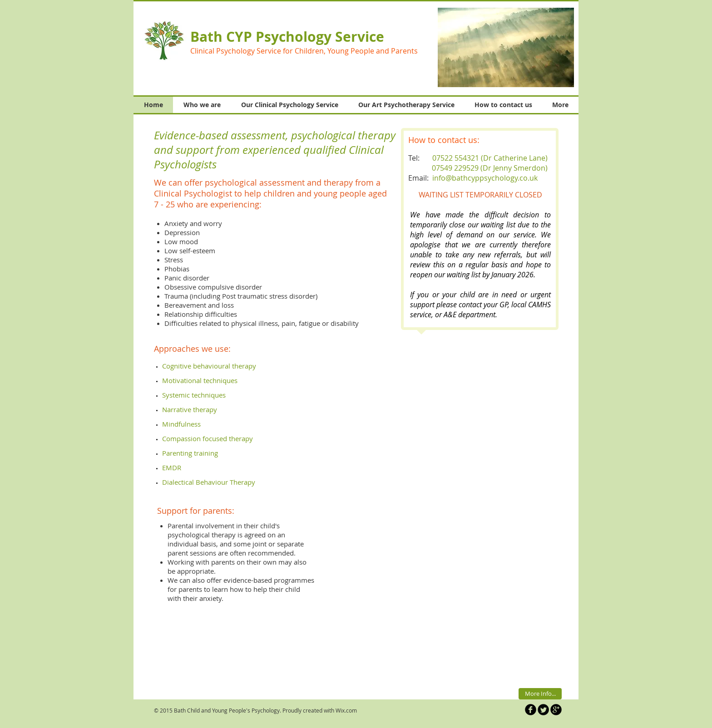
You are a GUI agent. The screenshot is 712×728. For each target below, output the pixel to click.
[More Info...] (540, 694)
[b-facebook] (531, 710)
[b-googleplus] (556, 710)
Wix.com (346, 710)
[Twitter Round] (543, 710)
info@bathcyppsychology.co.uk (485, 178)
